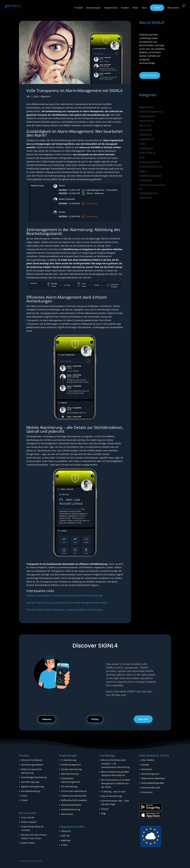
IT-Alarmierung (69, 760)
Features (47, 719)
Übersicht (66, 831)
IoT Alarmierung (69, 786)
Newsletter (147, 769)
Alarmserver (67, 814)
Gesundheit (145, 121)
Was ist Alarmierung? (112, 796)
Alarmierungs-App (30, 782)
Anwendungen (93, 8)
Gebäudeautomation (71, 805)
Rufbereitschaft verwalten (74, 800)
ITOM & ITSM (146, 153)
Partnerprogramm (150, 774)
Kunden (125, 8)
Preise (135, 8)
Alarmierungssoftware (32, 765)
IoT (141, 144)
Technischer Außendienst (74, 791)
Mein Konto (173, 8)
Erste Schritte (28, 817)
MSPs (142, 171)
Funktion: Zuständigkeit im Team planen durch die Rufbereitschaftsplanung (64, 596)
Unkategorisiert (147, 193)
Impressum (147, 792)
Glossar (143, 125)
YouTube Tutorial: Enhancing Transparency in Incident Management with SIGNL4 (67, 603)
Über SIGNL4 (148, 760)
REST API (65, 836)
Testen (157, 8)
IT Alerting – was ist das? (113, 792)
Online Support (29, 822)
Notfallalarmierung (149, 176)
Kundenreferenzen (149, 167)
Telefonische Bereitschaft (74, 796)
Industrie (144, 134)
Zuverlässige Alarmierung (34, 777)
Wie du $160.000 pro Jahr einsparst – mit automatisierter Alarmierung (115, 764)
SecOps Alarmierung (71, 769)
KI (140, 157)
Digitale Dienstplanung (33, 786)
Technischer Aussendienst (152, 185)
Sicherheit (144, 180)
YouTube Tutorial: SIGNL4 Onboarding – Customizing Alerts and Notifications (65, 610)
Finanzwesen (146, 116)
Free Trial (143, 719)
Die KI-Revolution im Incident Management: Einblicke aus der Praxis (116, 783)
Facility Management (150, 112)
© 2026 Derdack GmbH (31, 861)
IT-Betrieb (144, 148)
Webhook (66, 840)
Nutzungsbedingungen (153, 783)
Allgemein (45, 96)
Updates (143, 198)
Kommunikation (147, 162)
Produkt (79, 8)
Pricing (95, 719)
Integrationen (111, 8)
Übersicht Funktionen (32, 760)
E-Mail (64, 845)
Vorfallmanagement (71, 765)
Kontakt (145, 765)
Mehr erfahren (150, 75)
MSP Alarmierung (70, 774)
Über (144, 8)
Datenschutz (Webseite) (153, 778)
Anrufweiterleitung (31, 791)
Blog (103, 813)
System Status (28, 843)
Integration (145, 139)
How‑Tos (143, 130)
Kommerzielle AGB (151, 788)
